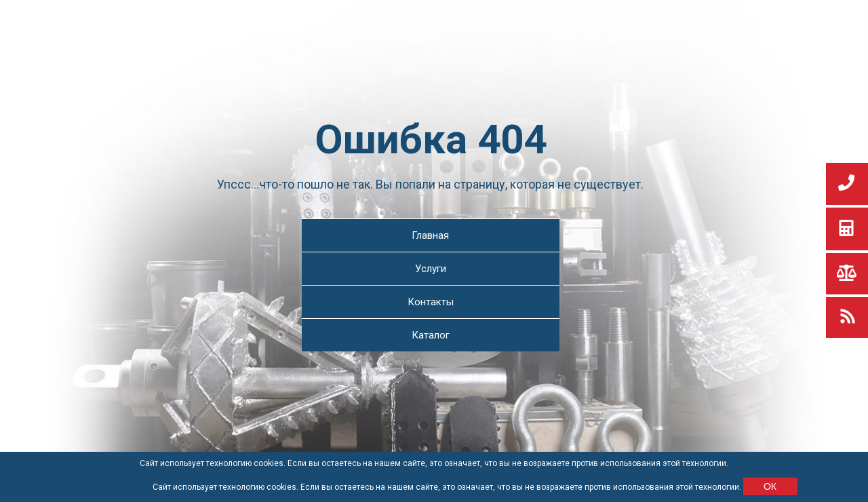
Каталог (431, 335)
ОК (770, 486)
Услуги (431, 269)
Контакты (431, 302)
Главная (430, 235)
